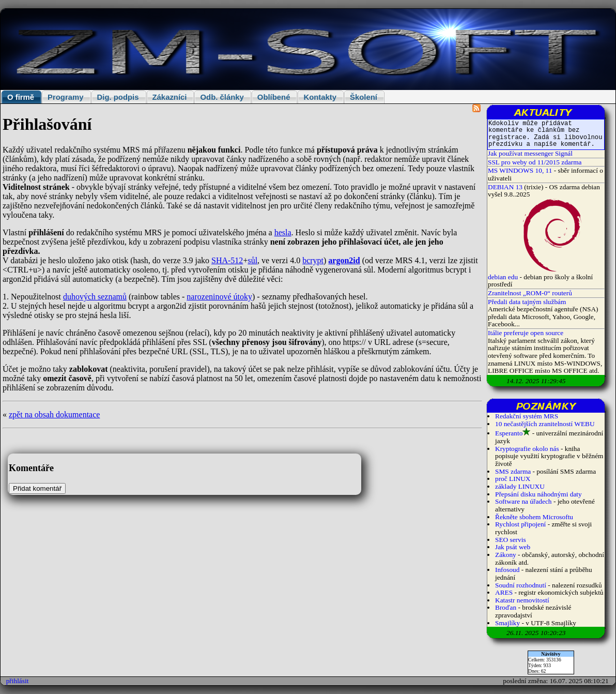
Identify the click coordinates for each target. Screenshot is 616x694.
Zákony (506, 555)
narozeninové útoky (219, 297)
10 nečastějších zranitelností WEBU (545, 424)
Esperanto (509, 433)
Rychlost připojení (520, 524)
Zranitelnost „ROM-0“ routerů (530, 293)
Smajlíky (507, 623)
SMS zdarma (513, 471)
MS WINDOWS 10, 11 (520, 170)
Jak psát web (513, 547)
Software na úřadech (523, 501)
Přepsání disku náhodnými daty (538, 494)
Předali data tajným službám (527, 302)
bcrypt (313, 260)
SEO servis (511, 540)
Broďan (506, 607)
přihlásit (18, 681)
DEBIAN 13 (505, 187)
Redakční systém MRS (527, 416)
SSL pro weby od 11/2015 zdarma (535, 162)
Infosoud (507, 570)
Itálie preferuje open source (526, 333)
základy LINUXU (520, 486)
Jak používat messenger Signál (530, 153)
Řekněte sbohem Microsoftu (534, 517)
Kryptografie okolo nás (527, 449)
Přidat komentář (37, 488)
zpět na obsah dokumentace (54, 414)
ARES (504, 592)
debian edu (503, 277)
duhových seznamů (95, 297)
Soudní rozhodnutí (521, 585)
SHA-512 (227, 260)
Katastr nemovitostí (522, 600)
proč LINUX (513, 479)
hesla (283, 232)
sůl (252, 260)
